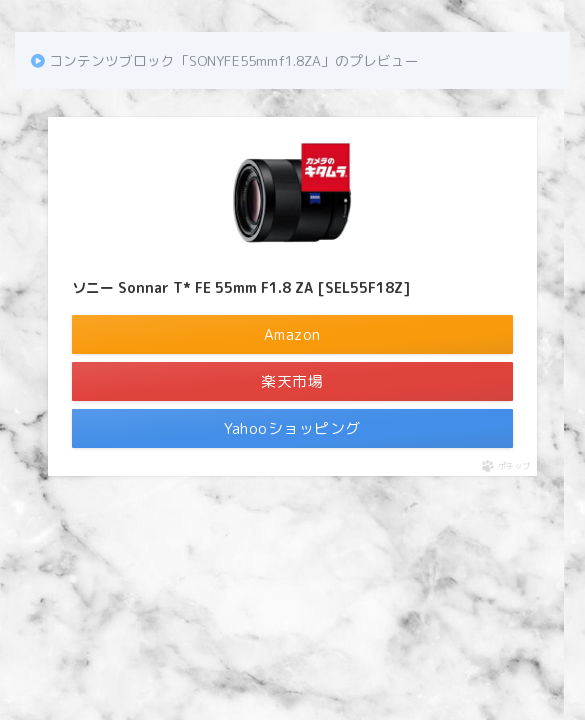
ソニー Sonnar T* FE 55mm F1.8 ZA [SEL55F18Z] (241, 287)
